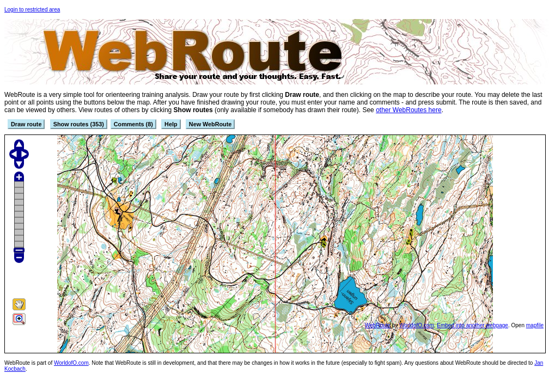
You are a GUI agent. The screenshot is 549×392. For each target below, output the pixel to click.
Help (171, 124)
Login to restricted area (32, 10)
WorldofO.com (417, 325)
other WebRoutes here (409, 110)
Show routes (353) (79, 124)
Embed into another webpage (472, 325)
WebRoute (378, 325)
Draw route (26, 124)
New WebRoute (210, 124)
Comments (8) (133, 124)
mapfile (535, 325)
